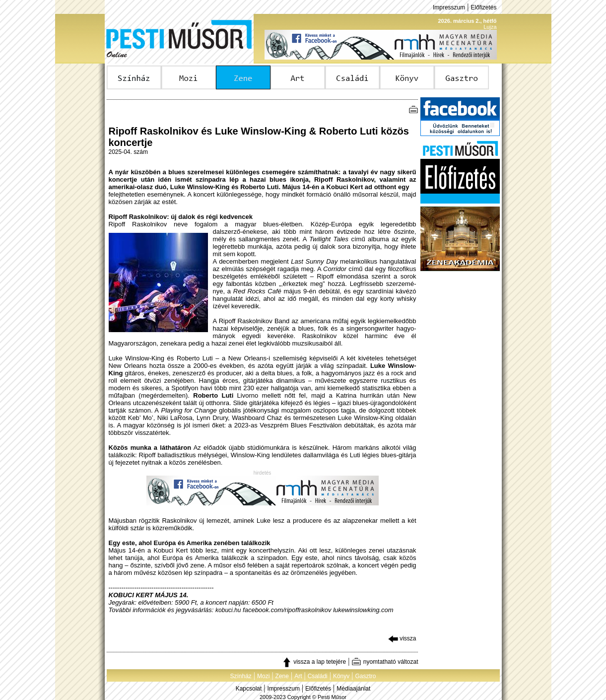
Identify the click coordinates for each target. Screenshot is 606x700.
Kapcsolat (249, 689)
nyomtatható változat (385, 662)
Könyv (341, 676)
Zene (282, 676)
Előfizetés (483, 7)
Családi (318, 676)
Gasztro (366, 676)
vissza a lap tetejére (314, 662)
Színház (240, 676)
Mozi (263, 676)
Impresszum (449, 7)
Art (298, 676)
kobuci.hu (228, 610)
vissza (402, 638)
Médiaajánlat (353, 689)
